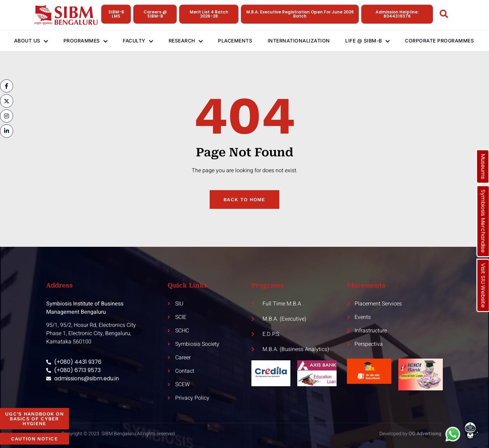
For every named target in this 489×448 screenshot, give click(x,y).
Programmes (82, 41)
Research (186, 41)
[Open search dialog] (444, 15)
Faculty (136, 41)
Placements (237, 41)
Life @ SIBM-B (373, 41)
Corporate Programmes (430, 41)
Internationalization (303, 41)
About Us (25, 41)
